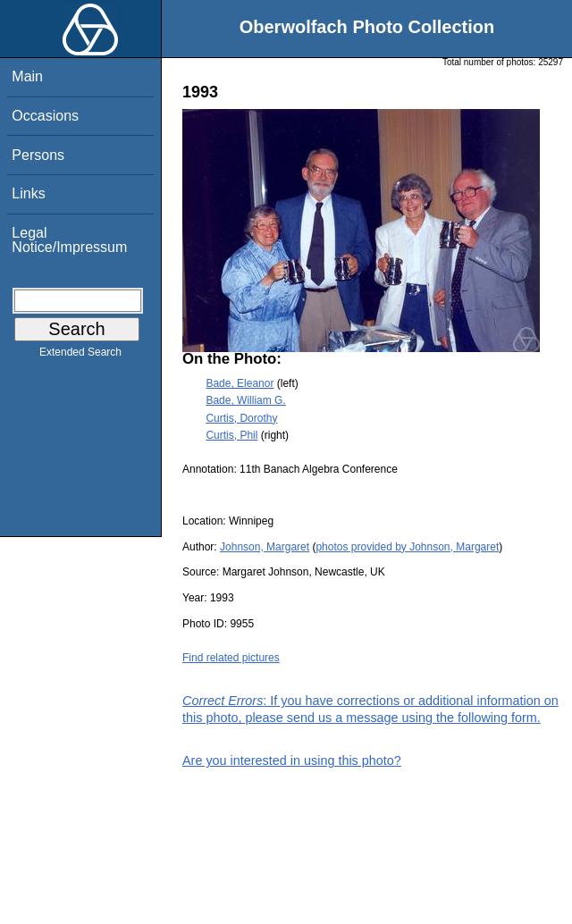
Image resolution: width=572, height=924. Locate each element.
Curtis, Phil (231, 435)
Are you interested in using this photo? (292, 760)
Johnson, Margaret (265, 547)
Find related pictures (231, 658)
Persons (38, 155)
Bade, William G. (245, 400)
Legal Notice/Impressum (69, 240)
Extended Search (80, 356)
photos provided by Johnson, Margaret (407, 547)
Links (28, 193)
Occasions (45, 116)
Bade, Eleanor (240, 383)
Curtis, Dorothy (241, 418)
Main (27, 76)
